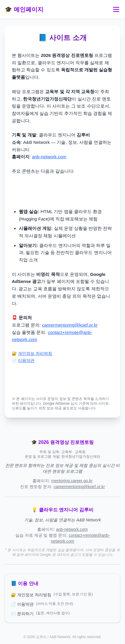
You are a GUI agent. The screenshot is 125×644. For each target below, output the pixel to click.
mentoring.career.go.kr (72, 481)
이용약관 (26, 360)
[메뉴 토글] (116, 9)
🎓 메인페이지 (24, 9)
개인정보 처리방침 (35, 353)
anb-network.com (49, 157)
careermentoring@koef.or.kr (70, 325)
